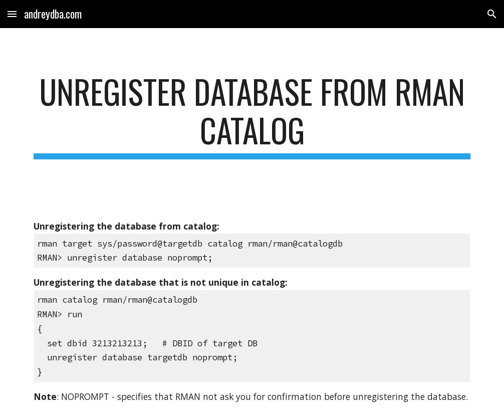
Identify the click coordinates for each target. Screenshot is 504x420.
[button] (12, 14)
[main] (252, 116)
